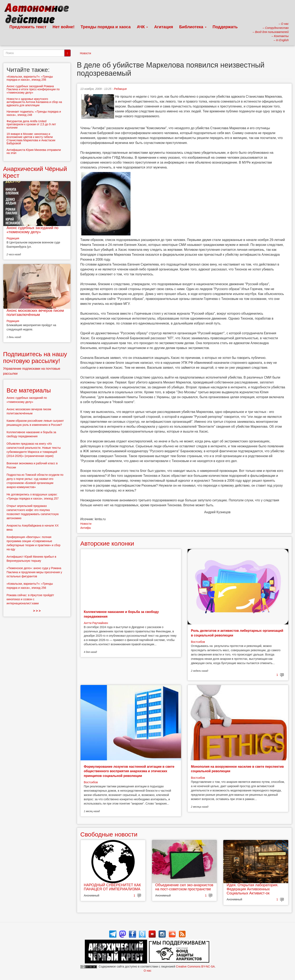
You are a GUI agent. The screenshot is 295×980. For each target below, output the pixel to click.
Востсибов (198, 642)
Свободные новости (109, 834)
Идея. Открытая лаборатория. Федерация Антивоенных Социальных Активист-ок (252, 889)
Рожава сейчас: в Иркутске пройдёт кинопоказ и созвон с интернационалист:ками (30, 599)
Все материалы (29, 390)
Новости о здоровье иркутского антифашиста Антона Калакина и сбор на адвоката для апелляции (34, 102)
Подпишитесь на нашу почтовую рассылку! (35, 357)
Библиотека (193, 27)
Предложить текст (28, 27)
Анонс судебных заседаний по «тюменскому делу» (32, 230)
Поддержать (225, 27)
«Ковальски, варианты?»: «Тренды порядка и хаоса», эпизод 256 (30, 78)
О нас (147, 971)
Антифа (86, 528)
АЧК (142, 27)
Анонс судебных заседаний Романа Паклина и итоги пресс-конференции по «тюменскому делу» (33, 89)
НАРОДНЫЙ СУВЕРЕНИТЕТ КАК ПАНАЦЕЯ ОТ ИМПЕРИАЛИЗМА (112, 887)
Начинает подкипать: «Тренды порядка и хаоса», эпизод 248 (34, 113)
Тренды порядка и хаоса (106, 27)
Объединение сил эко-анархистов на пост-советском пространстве (184, 887)
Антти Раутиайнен (96, 623)
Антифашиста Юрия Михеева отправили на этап (34, 151)
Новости (85, 53)
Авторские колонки (107, 543)
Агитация (163, 27)
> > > (37, 611)
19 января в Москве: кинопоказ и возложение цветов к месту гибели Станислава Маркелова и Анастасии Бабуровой (31, 139)
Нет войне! (64, 27)
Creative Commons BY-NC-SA (195, 966)
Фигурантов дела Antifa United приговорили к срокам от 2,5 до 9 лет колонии (31, 124)
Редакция (120, 89)
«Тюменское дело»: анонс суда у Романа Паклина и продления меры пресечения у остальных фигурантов (34, 572)
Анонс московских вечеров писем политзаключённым (35, 313)
